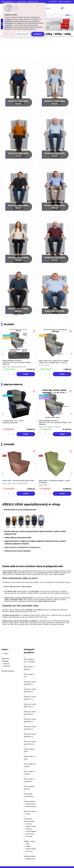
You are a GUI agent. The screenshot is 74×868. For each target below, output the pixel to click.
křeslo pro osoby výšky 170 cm (18, 153)
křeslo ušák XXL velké (55, 309)
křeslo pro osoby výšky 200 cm (18, 308)
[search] (62, 9)
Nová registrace (66, 2)
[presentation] (3, 352)
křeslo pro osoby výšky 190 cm (18, 257)
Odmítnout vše (22, 34)
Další (67, 15)
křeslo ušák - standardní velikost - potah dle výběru (54, 480)
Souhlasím (38, 34)
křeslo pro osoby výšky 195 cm (55, 257)
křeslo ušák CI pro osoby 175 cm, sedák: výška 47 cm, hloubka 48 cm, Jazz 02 (54, 360)
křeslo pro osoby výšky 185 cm (55, 205)
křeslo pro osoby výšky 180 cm (18, 205)
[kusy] (9, 372)
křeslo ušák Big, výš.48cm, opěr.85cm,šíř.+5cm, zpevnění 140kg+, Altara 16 (17, 361)
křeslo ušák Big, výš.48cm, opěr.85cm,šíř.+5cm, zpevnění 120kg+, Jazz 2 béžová (55, 421)
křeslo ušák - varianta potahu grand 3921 (18, 479)
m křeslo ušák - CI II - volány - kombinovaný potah (14, 420)
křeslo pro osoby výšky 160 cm (18, 102)
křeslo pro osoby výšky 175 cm (55, 153)
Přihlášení (54, 2)
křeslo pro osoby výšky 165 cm (55, 102)
